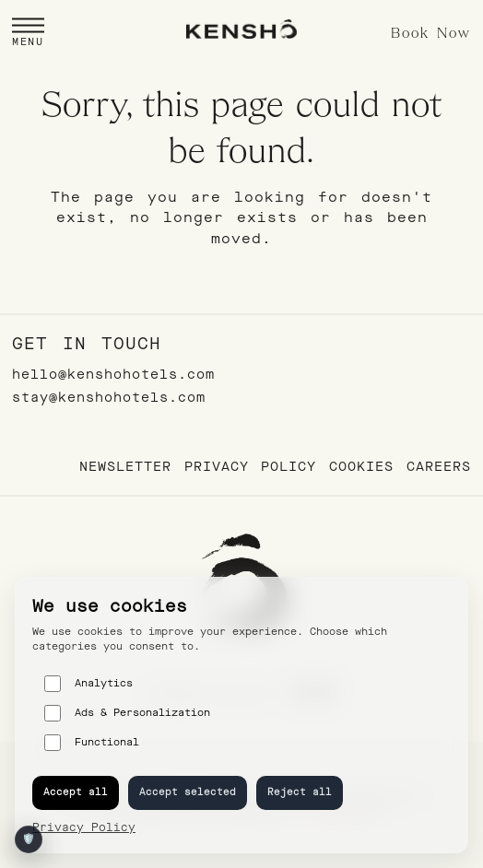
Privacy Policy (250, 467)
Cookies (361, 467)
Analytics (88, 684)
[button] (28, 34)
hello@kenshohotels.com (113, 375)
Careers (439, 467)
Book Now (431, 34)
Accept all (76, 792)
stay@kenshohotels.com (109, 398)
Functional (92, 743)
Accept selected (188, 792)
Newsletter (125, 467)
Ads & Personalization (127, 713)
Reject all (300, 792)
